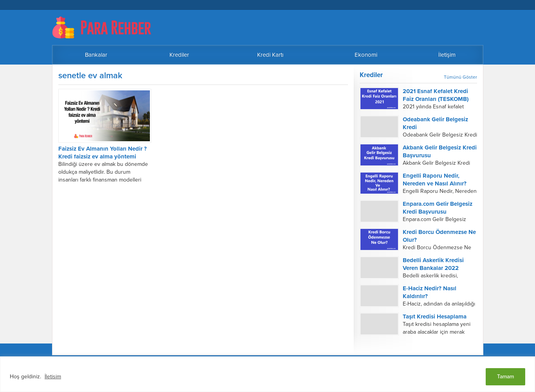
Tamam (505, 377)
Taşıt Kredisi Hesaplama (435, 316)
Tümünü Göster (460, 77)
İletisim (53, 377)
